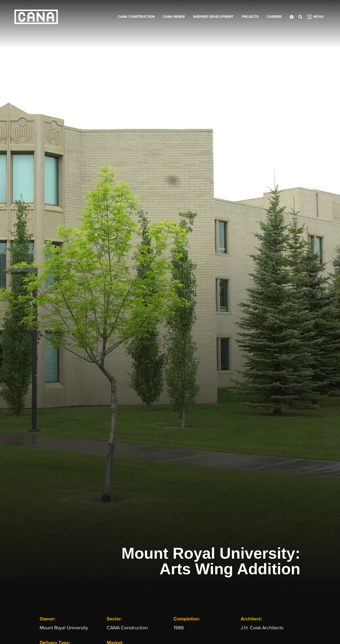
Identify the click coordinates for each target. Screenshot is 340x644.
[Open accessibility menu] (292, 17)
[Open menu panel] (316, 17)
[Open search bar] (300, 17)
